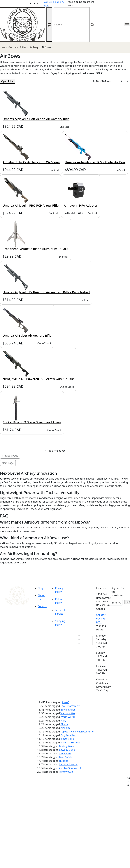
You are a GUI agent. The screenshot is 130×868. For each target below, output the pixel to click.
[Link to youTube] (83, 635)
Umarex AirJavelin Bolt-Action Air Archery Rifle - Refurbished (46, 292)
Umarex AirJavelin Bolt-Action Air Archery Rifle (36, 119)
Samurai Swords (68, 764)
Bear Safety (66, 757)
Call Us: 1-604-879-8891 (102, 619)
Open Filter (8, 81)
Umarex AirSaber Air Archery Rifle (27, 336)
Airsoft (66, 702)
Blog (40, 588)
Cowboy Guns (67, 750)
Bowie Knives (68, 710)
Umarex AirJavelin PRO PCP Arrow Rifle (31, 206)
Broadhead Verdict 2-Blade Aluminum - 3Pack (35, 249)
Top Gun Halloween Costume (77, 732)
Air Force (65, 728)
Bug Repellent (68, 735)
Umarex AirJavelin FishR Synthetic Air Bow (95, 162)
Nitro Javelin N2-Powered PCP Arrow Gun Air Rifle (38, 379)
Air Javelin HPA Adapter (81, 206)
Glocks (64, 724)
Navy (63, 721)
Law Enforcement (70, 706)
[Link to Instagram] (42, 4)
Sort (123, 81)
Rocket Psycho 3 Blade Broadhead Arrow (32, 422)
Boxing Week (66, 746)
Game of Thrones (70, 743)
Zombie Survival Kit (70, 768)
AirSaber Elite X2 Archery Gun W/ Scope (31, 162)
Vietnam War (68, 713)
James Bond (67, 739)
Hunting (64, 761)
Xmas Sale (65, 753)
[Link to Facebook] (83, 639)
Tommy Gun (66, 772)
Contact (42, 606)
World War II (68, 717)
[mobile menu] (127, 25)
